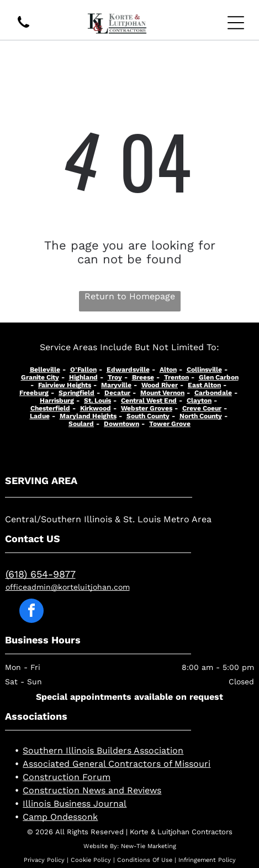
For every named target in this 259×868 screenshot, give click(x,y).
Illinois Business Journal (75, 804)
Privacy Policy (44, 860)
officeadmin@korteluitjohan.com (68, 587)
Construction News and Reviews (92, 790)
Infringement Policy (207, 860)
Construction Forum (67, 777)
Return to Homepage (130, 296)
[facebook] (31, 612)
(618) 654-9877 (41, 574)
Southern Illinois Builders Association (103, 750)
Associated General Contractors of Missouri (117, 764)
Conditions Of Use (145, 860)
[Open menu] (236, 23)
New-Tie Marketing (149, 846)
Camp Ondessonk (60, 817)
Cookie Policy (91, 860)
